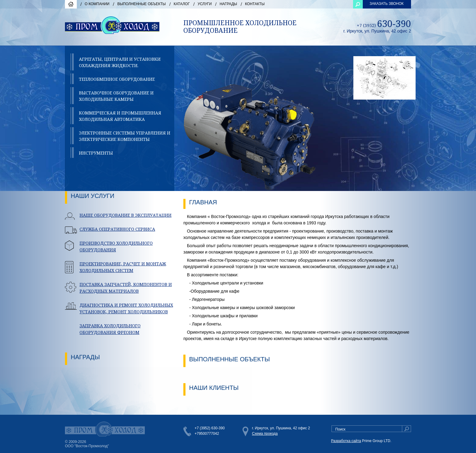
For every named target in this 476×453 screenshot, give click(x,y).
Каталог (182, 4)
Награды (228, 4)
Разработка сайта (346, 441)
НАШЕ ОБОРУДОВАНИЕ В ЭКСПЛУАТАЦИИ (126, 215)
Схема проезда (265, 434)
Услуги (205, 4)
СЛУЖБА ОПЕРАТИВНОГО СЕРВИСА (117, 229)
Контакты (255, 4)
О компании (97, 4)
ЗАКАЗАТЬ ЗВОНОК (386, 4)
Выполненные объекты (141, 4)
